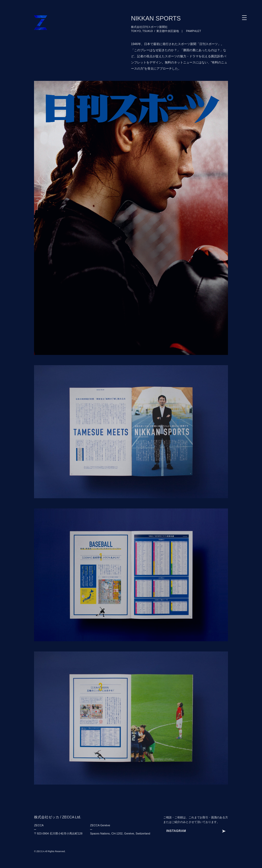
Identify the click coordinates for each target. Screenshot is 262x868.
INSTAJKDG (176, 831)
